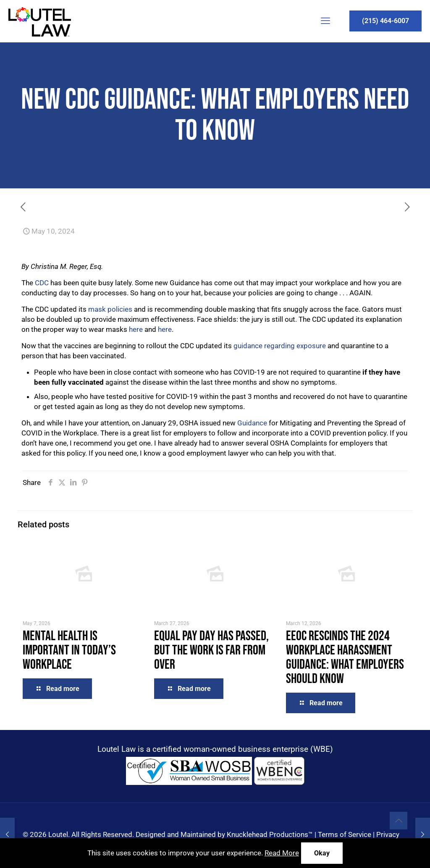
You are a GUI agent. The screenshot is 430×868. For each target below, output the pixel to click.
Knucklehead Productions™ (270, 834)
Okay (322, 853)
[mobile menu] (325, 21)
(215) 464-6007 (385, 21)
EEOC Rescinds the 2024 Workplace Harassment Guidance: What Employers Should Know (345, 658)
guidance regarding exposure (280, 346)
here (136, 329)
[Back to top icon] (399, 821)
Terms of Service (345, 834)
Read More (282, 853)
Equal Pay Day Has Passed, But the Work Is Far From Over (211, 650)
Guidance (253, 423)
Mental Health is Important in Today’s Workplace (69, 650)
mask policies (110, 309)
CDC (43, 283)
